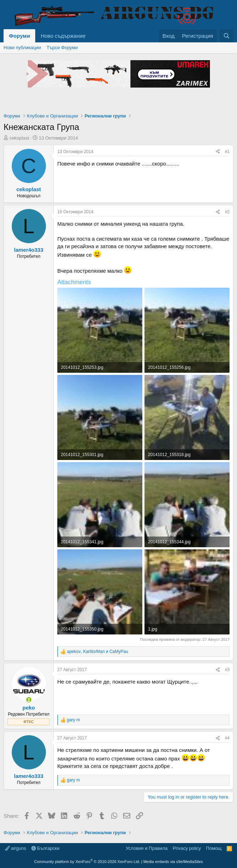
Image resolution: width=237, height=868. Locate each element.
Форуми (19, 36)
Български (45, 848)
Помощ (214, 848)
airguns (15, 848)
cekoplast (19, 138)
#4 (227, 738)
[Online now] (29, 700)
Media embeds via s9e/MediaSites (173, 862)
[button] (91, 36)
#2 (227, 212)
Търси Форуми (62, 48)
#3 (227, 670)
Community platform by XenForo (87, 862)
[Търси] (227, 36)
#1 (227, 152)
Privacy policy (187, 848)
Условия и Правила (146, 848)
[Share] (218, 152)
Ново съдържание (63, 36)
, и (98, 652)
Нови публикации (22, 48)
